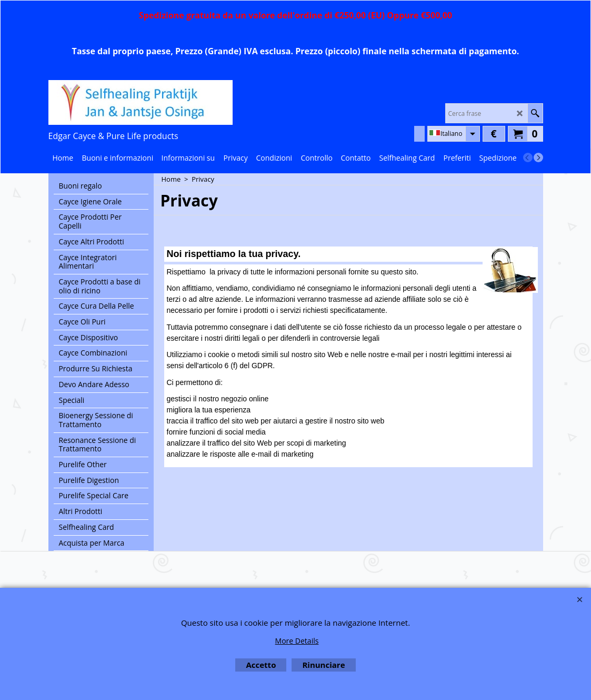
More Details (297, 641)
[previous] (528, 157)
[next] (538, 157)
